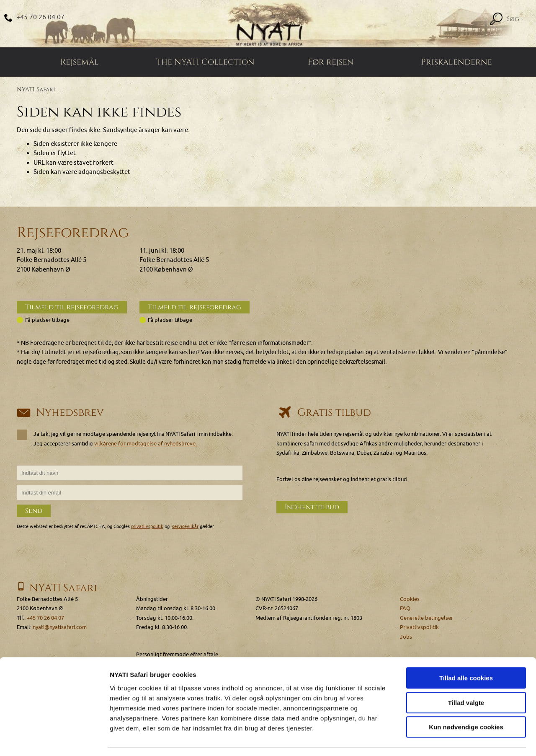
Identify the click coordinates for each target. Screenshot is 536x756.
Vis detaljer (435, 739)
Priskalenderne (456, 63)
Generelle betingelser (426, 618)
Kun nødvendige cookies (466, 703)
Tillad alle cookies (466, 654)
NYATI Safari (36, 90)
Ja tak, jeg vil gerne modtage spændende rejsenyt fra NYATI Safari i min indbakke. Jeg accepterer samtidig (125, 439)
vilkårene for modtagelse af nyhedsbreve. (146, 444)
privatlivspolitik (147, 527)
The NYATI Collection (205, 63)
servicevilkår (185, 527)
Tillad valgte (466, 678)
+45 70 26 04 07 (41, 17)
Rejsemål (80, 63)
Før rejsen (331, 63)
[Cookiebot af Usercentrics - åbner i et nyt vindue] (54, 740)
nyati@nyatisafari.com (60, 628)
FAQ (405, 609)
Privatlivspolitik (419, 628)
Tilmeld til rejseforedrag (72, 308)
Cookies (410, 599)
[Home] (268, 24)
